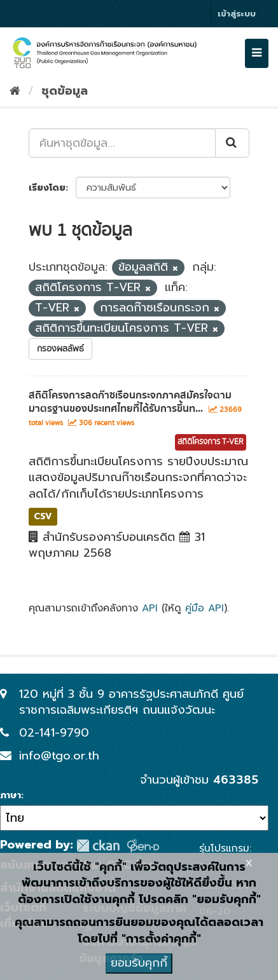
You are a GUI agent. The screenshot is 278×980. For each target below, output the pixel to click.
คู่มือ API (205, 608)
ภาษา (10, 796)
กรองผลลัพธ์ (60, 349)
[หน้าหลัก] (15, 91)
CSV (43, 516)
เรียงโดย (47, 188)
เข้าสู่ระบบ (237, 14)
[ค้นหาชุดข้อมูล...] (122, 143)
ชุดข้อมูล (65, 91)
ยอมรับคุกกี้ (139, 963)
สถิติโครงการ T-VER (211, 442)
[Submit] (232, 143)
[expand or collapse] (257, 53)
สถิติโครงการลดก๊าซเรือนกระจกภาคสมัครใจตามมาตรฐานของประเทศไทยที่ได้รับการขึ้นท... (130, 402)
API (150, 608)
